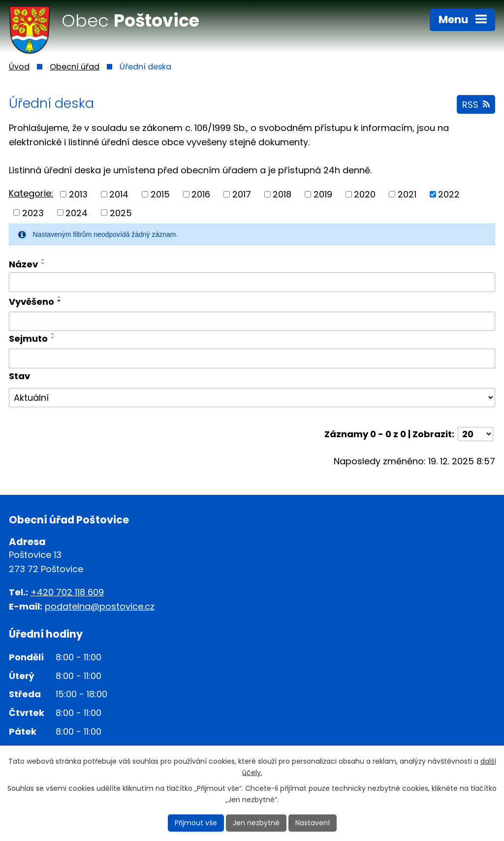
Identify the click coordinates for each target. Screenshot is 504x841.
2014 (119, 194)
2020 (365, 194)
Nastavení (313, 823)
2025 (121, 212)
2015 (160, 194)
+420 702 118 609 (67, 592)
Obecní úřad (75, 67)
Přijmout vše (196, 823)
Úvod (19, 67)
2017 (242, 194)
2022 (449, 194)
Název (23, 264)
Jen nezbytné (256, 823)
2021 (407, 194)
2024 (77, 212)
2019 (323, 194)
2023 (33, 212)
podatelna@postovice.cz (100, 606)
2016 (201, 194)
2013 (78, 194)
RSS (476, 105)
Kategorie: (31, 193)
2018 (282, 194)
